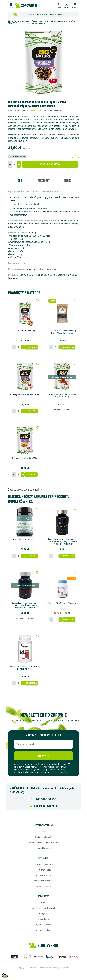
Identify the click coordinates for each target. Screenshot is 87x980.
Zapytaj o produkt (18, 156)
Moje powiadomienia (43, 925)
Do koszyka (31, 347)
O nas (43, 832)
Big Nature (36, 111)
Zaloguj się (43, 914)
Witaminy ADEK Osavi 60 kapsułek (62, 603)
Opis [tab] (20, 180)
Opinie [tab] (67, 180)
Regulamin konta (44, 875)
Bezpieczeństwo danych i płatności (44, 843)
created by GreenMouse (60, 968)
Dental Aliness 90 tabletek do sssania (25, 540)
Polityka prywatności (43, 864)
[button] (58, 5)
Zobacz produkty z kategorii (26, 489)
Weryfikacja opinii (43, 886)
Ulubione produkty (44, 930)
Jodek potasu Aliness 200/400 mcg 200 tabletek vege (25, 668)
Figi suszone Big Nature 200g (25, 458)
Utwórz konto (43, 919)
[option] (43, 62)
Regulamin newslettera (43, 881)
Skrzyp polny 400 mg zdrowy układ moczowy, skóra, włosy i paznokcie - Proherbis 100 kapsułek (62, 542)
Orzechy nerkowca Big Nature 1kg (25, 394)
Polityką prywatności (59, 772)
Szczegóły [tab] (43, 180)
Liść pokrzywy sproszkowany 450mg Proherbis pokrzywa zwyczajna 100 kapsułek (25, 605)
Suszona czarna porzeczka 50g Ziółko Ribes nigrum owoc (62, 332)
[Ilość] (14, 164)
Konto (43, 903)
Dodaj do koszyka (50, 164)
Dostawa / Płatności (43, 837)
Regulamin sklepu (44, 870)
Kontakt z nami (43, 848)
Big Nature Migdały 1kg (25, 331)
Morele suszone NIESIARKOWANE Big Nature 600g (62, 396)
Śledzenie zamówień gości (44, 908)
